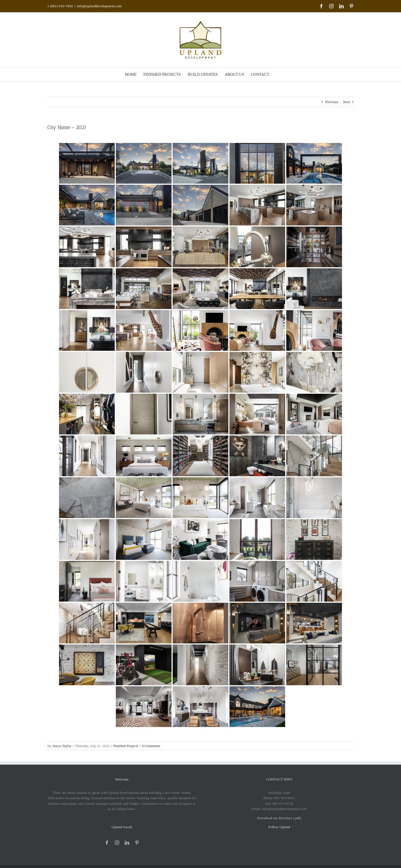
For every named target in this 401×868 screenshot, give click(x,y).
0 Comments (151, 746)
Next (347, 102)
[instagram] (117, 843)
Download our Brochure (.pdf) (279, 818)
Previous (332, 102)
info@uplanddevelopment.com (99, 6)
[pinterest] (137, 843)
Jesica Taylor (62, 746)
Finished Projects (126, 746)
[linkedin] (127, 843)
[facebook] (107, 843)
